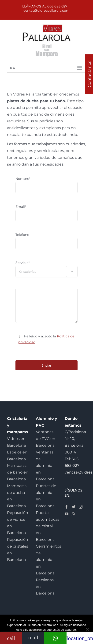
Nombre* (23, 179)
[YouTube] (67, 514)
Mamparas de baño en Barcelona (18, 472)
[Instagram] (81, 507)
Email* (21, 207)
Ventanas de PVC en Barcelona (46, 439)
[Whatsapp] (73, 514)
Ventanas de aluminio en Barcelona (45, 466)
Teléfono (22, 235)
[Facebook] (67, 507)
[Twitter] (74, 507)
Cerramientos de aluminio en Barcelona (48, 560)
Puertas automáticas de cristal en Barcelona (48, 526)
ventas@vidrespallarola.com (46, 11)
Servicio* (23, 263)
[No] (87, 629)
